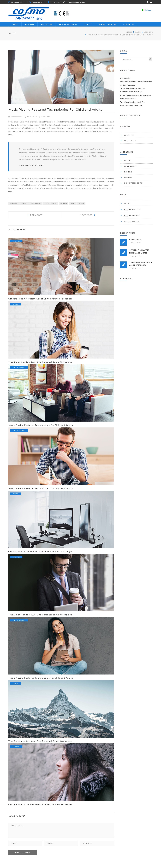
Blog (138, 33)
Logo (73, 205)
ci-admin (33, 118)
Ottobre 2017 (130, 142)
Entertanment (51, 205)
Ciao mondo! (125, 79)
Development (35, 205)
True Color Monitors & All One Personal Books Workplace (40, 363)
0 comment (46, 118)
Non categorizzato (133, 184)
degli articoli (132, 211)
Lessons (148, 33)
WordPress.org (132, 223)
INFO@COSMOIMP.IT (19, 2)
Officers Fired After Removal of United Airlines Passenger (40, 300)
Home (129, 33)
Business (13, 205)
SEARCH (150, 61)
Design (24, 205)
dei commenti (132, 217)
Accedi (127, 205)
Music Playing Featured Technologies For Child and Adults (41, 427)
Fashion (64, 205)
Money (81, 205)
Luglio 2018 (129, 136)
